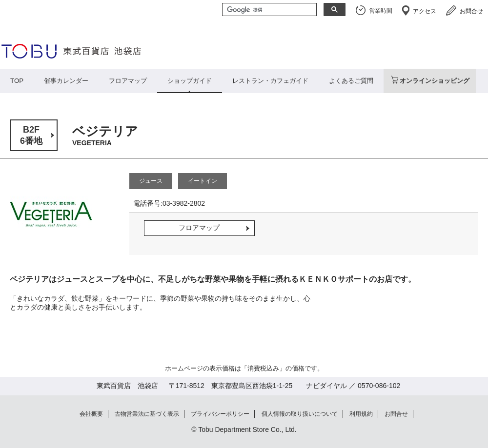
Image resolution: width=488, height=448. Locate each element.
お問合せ (471, 11)
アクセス (425, 11)
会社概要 (91, 414)
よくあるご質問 (351, 81)
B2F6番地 (31, 135)
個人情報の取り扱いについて (300, 414)
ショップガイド (190, 81)
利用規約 (361, 414)
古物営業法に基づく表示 (147, 414)
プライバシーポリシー (220, 414)
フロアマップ (128, 81)
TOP (17, 81)
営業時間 (381, 11)
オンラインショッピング (435, 81)
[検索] (268, 10)
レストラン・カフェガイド (270, 81)
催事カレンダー (66, 81)
